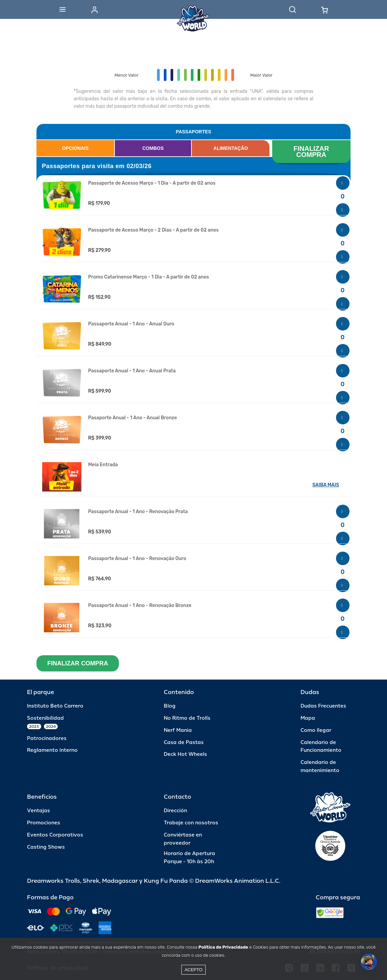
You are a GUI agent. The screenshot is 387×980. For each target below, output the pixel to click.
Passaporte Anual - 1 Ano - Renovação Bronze (140, 606)
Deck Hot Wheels (185, 754)
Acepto (193, 970)
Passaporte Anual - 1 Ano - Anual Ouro (131, 324)
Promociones (44, 823)
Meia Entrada (103, 465)
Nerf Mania (178, 730)
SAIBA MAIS (326, 485)
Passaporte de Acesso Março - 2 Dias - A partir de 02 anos (153, 230)
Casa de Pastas (184, 743)
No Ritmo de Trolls (187, 718)
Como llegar (316, 730)
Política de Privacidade (223, 947)
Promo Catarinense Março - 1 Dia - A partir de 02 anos (149, 277)
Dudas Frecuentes (323, 706)
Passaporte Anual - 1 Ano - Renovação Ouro (137, 559)
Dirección (175, 811)
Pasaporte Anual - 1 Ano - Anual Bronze (133, 418)
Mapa (308, 718)
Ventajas (38, 811)
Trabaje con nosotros (191, 823)
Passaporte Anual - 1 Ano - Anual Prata (132, 371)
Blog (170, 706)
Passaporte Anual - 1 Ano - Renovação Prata (138, 512)
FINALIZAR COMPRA (312, 152)
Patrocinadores (47, 738)
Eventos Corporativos (55, 835)
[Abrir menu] (62, 9)
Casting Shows (46, 847)
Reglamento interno (52, 750)
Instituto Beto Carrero (55, 706)
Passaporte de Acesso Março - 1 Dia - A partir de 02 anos (152, 183)
